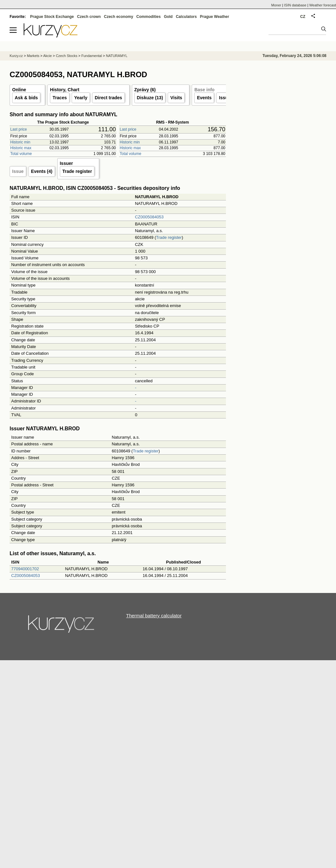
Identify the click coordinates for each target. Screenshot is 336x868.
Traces (60, 98)
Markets (33, 56)
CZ (303, 17)
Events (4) (42, 171)
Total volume (21, 154)
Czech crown (89, 17)
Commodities (148, 17)
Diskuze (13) (150, 98)
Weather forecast (323, 5)
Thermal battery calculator (154, 616)
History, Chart (65, 90)
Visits (176, 98)
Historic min (20, 142)
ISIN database (295, 5)
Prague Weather (215, 17)
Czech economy (119, 17)
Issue (18, 171)
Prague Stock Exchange (52, 17)
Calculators (186, 17)
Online (19, 90)
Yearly (81, 98)
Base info (204, 90)
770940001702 (25, 569)
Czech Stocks (66, 56)
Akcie (48, 56)
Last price (19, 129)
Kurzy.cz (16, 56)
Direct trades (108, 98)
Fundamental (92, 56)
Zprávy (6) (145, 90)
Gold (168, 17)
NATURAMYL (117, 56)
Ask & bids (26, 98)
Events (204, 98)
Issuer (225, 98)
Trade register (77, 171)
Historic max (21, 148)
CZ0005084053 (149, 217)
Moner (276, 5)
